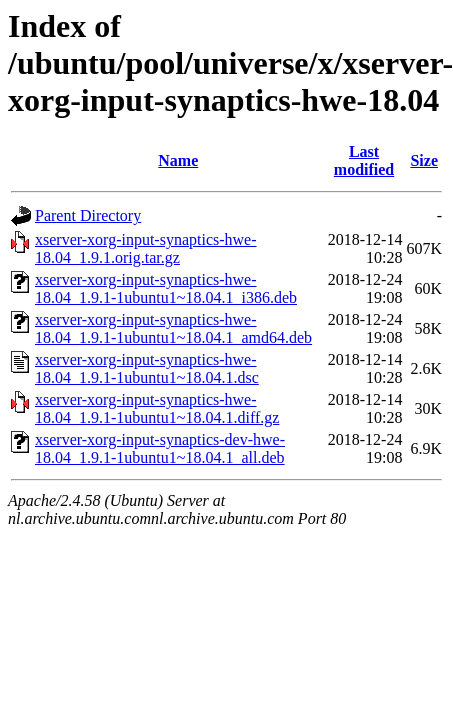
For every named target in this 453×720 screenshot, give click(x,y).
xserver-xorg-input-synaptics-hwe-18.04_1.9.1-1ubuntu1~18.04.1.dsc (147, 368)
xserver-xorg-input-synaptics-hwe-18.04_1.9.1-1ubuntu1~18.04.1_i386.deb (166, 288)
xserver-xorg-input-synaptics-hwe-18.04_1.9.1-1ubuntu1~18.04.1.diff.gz (157, 408)
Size (424, 160)
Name (178, 160)
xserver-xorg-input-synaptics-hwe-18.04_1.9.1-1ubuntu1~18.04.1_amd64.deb (173, 328)
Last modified (364, 160)
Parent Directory (88, 215)
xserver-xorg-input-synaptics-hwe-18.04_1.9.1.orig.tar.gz (146, 248)
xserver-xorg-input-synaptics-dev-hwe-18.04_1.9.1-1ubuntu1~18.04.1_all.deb (160, 448)
